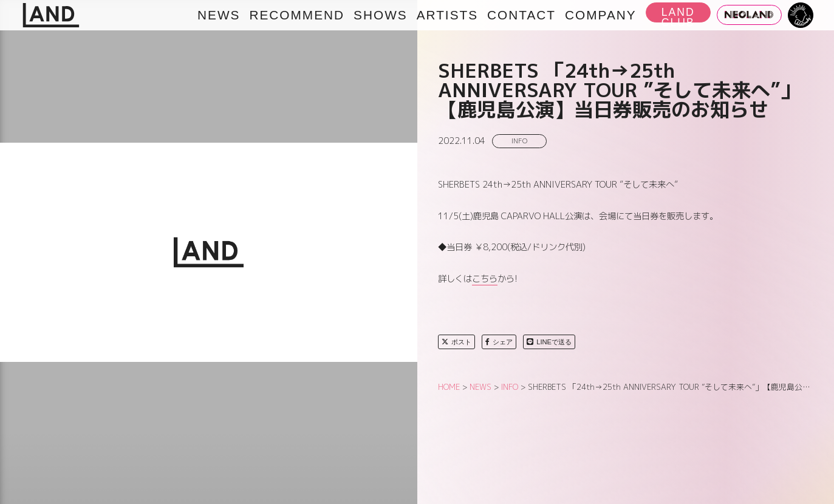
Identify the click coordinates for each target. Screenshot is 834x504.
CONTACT (521, 15)
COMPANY (601, 15)
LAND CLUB (678, 14)
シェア (499, 342)
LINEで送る (549, 342)
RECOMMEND (297, 15)
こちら (485, 279)
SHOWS (381, 15)
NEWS (219, 15)
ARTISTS (447, 15)
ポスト (456, 342)
